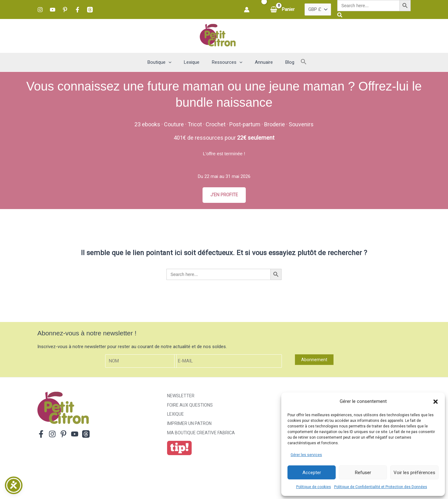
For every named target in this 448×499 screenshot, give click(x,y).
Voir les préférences (414, 473)
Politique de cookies (314, 487)
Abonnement (314, 360)
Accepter (312, 473)
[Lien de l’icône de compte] (247, 10)
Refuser (363, 473)
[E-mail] (228, 361)
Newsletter (181, 396)
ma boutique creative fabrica (201, 433)
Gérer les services (306, 455)
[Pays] (318, 10)
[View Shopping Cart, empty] (283, 9)
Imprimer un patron (189, 424)
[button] (436, 402)
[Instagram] (40, 10)
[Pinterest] (65, 10)
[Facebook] (77, 10)
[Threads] (90, 10)
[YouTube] (53, 10)
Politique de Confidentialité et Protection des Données (381, 487)
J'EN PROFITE (224, 195)
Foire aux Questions (190, 405)
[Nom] (141, 361)
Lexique (175, 415)
